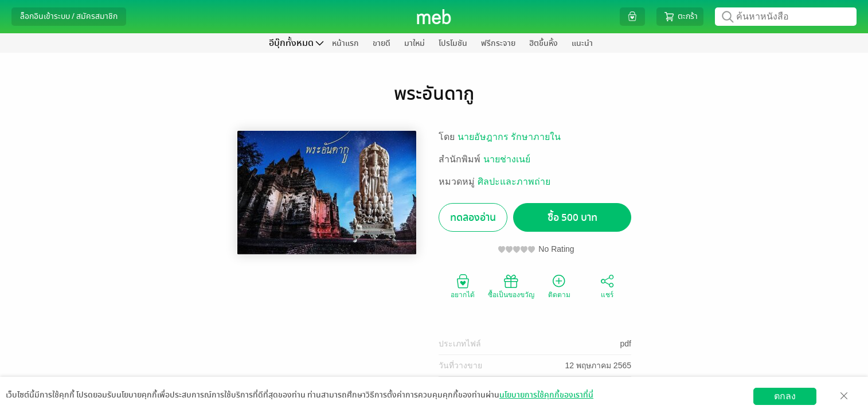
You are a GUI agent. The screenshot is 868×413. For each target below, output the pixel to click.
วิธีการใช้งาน (792, 404)
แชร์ (607, 286)
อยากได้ (463, 286)
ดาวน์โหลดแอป (75, 404)
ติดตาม (559, 286)
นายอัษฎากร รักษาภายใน (509, 137)
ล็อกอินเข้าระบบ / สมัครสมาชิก (69, 16)
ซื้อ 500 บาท (572, 218)
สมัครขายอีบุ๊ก (732, 404)
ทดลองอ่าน (473, 218)
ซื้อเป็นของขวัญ (511, 286)
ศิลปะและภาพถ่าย (514, 182)
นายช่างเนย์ (507, 159)
